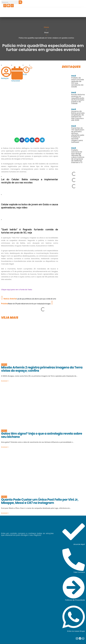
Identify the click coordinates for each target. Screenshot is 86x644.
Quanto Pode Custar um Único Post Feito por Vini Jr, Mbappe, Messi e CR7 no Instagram (40, 501)
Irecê (74, 76)
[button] (17, 140)
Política (4, 365)
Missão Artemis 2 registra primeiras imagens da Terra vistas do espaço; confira (42, 369)
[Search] (20, 2)
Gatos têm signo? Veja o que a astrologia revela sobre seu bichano (42, 435)
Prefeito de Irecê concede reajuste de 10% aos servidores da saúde (78, 82)
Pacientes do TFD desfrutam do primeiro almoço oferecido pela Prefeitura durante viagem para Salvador (78, 135)
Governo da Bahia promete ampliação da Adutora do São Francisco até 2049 (78, 116)
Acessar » (5, 381)
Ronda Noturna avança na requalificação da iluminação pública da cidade (78, 99)
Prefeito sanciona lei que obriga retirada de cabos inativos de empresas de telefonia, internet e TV (78, 156)
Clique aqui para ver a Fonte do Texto (17, 290)
